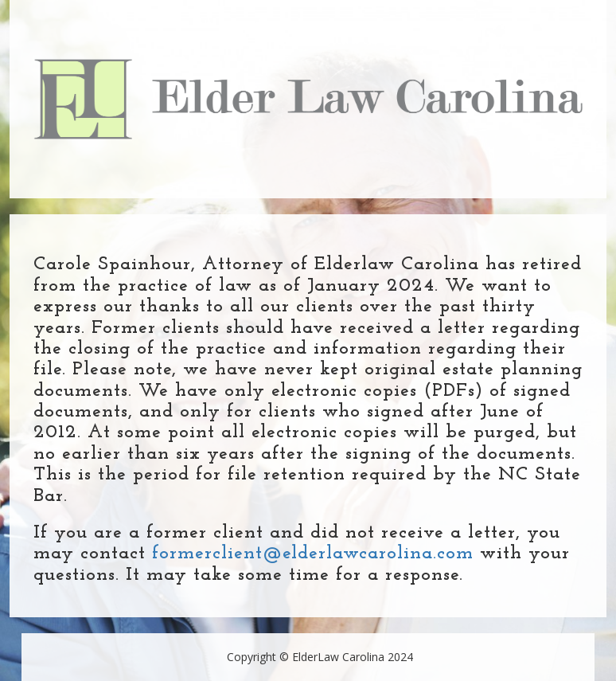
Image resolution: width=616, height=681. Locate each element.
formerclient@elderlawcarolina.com (313, 554)
